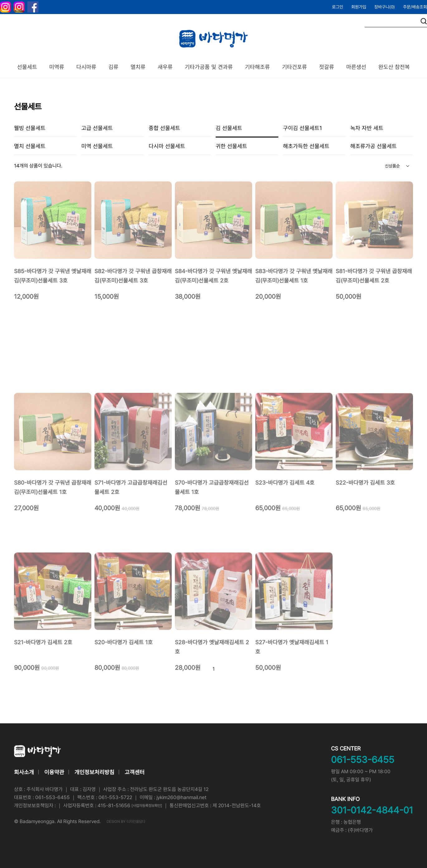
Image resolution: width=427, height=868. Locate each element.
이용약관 (54, 772)
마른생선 (356, 67)
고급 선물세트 (97, 128)
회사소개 (24, 772)
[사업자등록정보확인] (147, 806)
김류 (113, 67)
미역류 (57, 67)
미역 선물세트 (97, 146)
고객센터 (135, 772)
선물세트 (27, 67)
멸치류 (138, 67)
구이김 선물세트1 (302, 128)
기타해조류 (257, 67)
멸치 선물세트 (30, 146)
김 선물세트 (229, 128)
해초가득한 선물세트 (306, 146)
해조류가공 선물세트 (374, 146)
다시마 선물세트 (167, 146)
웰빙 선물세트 (30, 128)
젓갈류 (327, 67)
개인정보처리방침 (94, 772)
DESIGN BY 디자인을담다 (126, 822)
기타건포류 (295, 67)
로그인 (338, 7)
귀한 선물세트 (231, 146)
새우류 (165, 67)
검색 (424, 21)
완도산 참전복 (394, 67)
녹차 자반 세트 (367, 128)
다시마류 (86, 67)
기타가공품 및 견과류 (209, 67)
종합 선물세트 (164, 128)
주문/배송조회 (415, 7)
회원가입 (359, 7)
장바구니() (385, 7)
